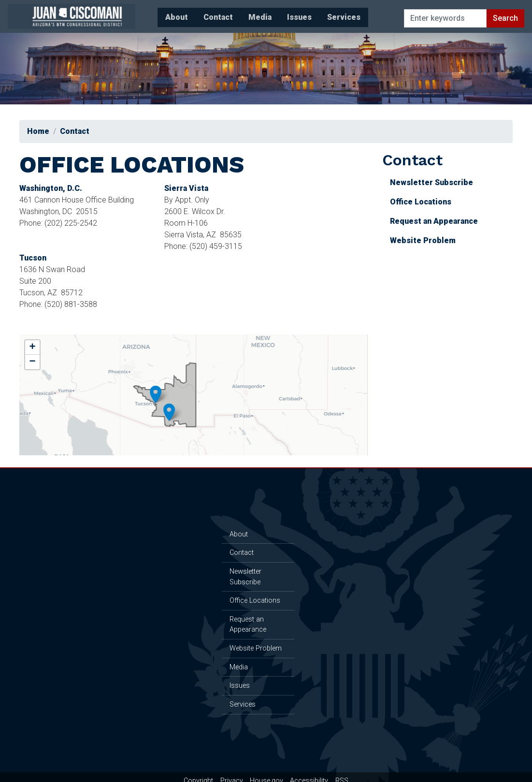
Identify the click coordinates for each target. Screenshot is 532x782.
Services (240, 700)
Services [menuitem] (310, 14)
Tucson (36, 258)
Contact (78, 131)
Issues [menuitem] (266, 14)
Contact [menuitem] (184, 14)
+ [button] (36, 339)
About (236, 529)
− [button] (36, 353)
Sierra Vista (190, 188)
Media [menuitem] (226, 14)
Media (236, 662)
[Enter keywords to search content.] (444, 14)
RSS (342, 773)
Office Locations (417, 202)
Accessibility (309, 773)
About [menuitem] (143, 14)
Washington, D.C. (54, 188)
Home (42, 131)
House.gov (266, 773)
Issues (237, 681)
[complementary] (194, 386)
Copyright (198, 773)
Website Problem (419, 240)
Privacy (232, 773)
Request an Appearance (431, 221)
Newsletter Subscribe (428, 182)
